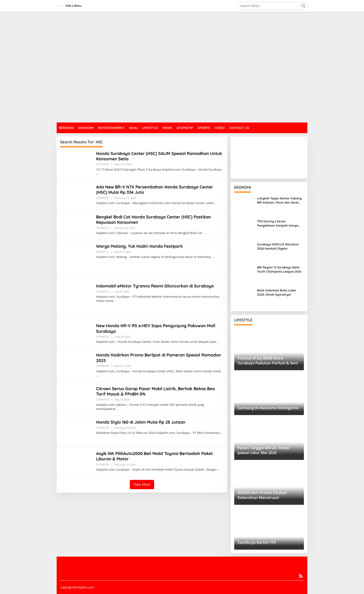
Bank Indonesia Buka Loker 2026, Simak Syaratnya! (277, 292)
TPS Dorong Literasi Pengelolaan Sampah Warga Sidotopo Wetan (278, 223)
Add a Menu (73, 6)
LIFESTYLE (102, 252)
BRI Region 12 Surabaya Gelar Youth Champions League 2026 (279, 269)
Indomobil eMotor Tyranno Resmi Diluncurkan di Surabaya (155, 286)
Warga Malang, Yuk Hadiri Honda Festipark (140, 246)
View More (142, 484)
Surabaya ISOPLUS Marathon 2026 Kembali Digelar (278, 246)
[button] (303, 6)
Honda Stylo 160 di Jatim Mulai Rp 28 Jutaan (141, 422)
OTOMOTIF (103, 164)
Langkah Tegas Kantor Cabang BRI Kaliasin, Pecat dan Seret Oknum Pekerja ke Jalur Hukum (280, 200)
